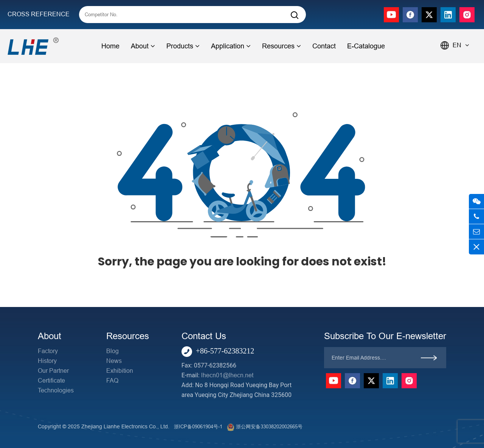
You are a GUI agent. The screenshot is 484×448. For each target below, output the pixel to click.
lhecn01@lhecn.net (227, 375)
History (47, 361)
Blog (112, 351)
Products (183, 46)
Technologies (56, 390)
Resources (282, 46)
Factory (48, 351)
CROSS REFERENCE (39, 14)
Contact (324, 46)
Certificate (51, 381)
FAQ (112, 381)
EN (461, 45)
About (143, 46)
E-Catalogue (366, 46)
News (114, 361)
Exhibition (120, 371)
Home (110, 46)
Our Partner (53, 371)
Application (231, 46)
